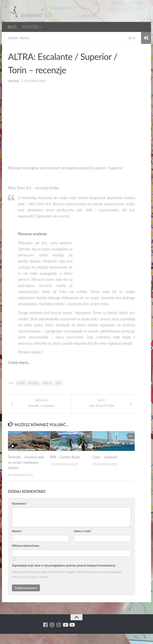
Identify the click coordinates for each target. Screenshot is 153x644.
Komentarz (20, 509)
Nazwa (17, 536)
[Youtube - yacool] (72, 630)
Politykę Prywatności (88, 577)
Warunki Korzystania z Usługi (30, 582)
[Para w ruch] (52, 630)
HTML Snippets (62, 642)
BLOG (12, 27)
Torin (58, 383)
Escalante (34, 383)
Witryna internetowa (26, 551)
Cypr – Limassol (105, 462)
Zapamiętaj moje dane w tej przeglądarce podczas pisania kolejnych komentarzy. (64, 571)
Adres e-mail (83, 536)
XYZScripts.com (91, 642)
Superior (47, 383)
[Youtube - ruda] (65, 630)
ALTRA (21, 383)
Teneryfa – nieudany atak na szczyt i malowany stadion (24, 468)
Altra (13, 38)
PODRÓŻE (30, 27)
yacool (14, 81)
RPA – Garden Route (66, 462)
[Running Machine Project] (59, 630)
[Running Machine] (46, 630)
